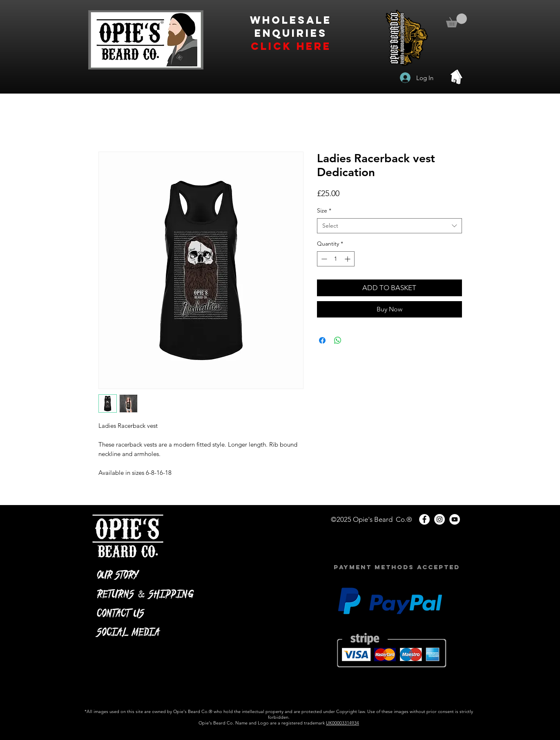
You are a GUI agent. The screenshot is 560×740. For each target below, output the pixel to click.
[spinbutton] (336, 259)
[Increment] (348, 259)
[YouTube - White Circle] (455, 519)
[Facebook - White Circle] (424, 519)
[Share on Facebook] (322, 340)
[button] (456, 20)
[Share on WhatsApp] (338, 340)
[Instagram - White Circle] (440, 519)
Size (324, 210)
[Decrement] (323, 259)
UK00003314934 (342, 723)
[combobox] (389, 226)
